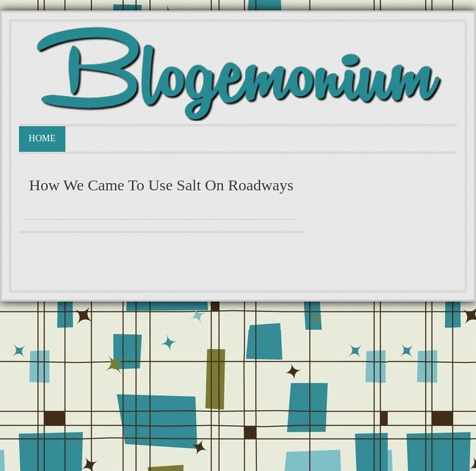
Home (42, 138)
